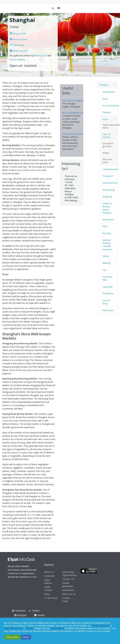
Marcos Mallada (17, 59)
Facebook (20, 611)
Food (105, 119)
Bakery (106, 153)
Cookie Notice (57, 628)
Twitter (36, 611)
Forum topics (19, 39)
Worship (107, 233)
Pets (105, 226)
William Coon (41, 56)
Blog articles (18, 33)
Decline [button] (26, 637)
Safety (106, 256)
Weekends (108, 219)
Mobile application (68, 585)
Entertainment (110, 183)
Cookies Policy (66, 600)
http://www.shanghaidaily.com (77, 101)
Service (29, 628)
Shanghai (104, 85)
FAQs (47, 594)
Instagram (21, 615)
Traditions (108, 293)
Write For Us (69, 594)
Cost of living (106, 302)
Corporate (49, 576)
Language (108, 287)
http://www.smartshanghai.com (78, 134)
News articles (19, 51)
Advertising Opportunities (70, 573)
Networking (109, 190)
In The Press (51, 598)
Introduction (109, 92)
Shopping (107, 197)
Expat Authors (48, 581)
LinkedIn (40, 615)
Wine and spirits (107, 161)
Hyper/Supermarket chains (110, 126)
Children (107, 112)
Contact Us (68, 579)
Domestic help (107, 278)
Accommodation (110, 105)
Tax (104, 270)
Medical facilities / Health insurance (107, 245)
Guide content (48, 588)
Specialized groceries (108, 145)
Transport (108, 176)
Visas (105, 99)
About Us (49, 572)
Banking (106, 263)
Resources (108, 310)
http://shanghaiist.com (73, 113)
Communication (110, 169)
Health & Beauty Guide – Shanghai (107, 208)
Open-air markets (107, 136)
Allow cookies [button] (12, 637)
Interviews (17, 45)
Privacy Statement (101, 626)
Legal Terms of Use (13, 628)
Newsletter (68, 590)
